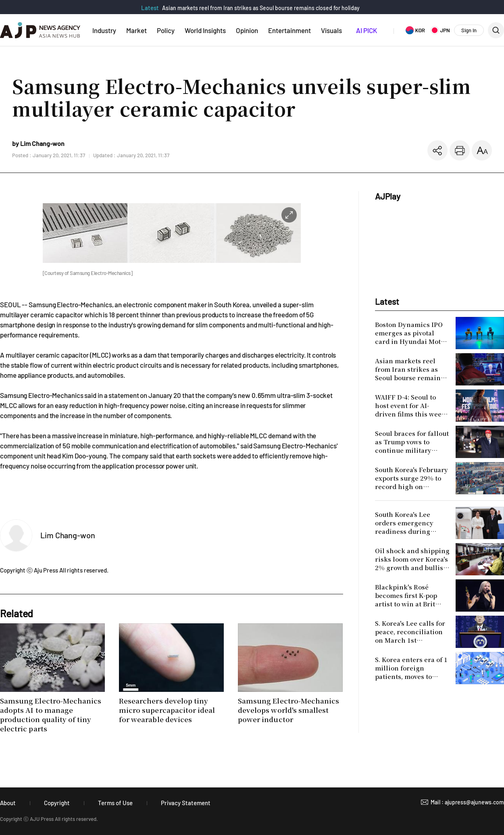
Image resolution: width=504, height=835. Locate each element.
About (8, 803)
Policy (166, 30)
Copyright (57, 803)
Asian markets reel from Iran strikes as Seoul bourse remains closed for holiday (261, 8)
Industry (104, 30)
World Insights (205, 30)
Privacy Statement (186, 803)
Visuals (331, 30)
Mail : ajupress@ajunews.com (467, 802)
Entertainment (289, 30)
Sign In (469, 30)
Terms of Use (115, 803)
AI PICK (367, 30)
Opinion (247, 30)
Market (136, 30)
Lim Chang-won (68, 535)
